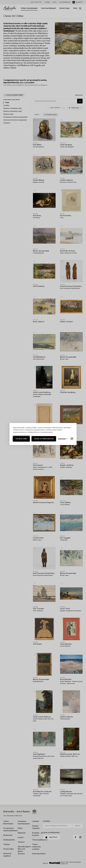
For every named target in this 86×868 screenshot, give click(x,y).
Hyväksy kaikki (21, 439)
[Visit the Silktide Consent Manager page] (72, 439)
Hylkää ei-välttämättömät (44, 439)
